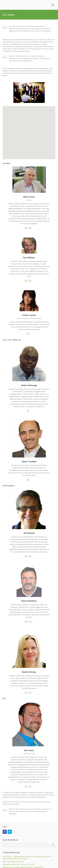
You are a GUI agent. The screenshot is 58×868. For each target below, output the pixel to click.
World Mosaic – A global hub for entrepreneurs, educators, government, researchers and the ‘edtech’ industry (27, 858)
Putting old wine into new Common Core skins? (19, 864)
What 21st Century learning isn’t (13, 862)
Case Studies (15, 802)
